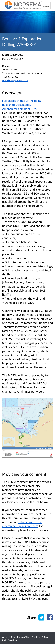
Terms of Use (24, 637)
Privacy (46, 637)
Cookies (36, 637)
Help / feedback (10, 640)
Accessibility (9, 637)
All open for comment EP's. (20, 109)
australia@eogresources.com (15, 80)
